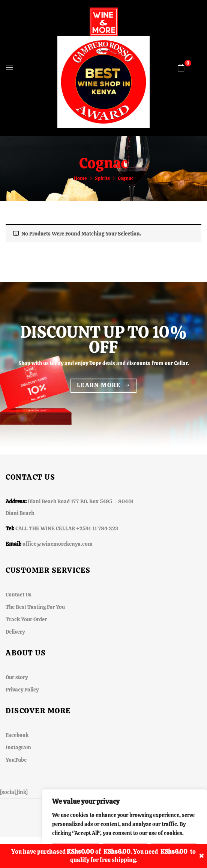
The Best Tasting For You (35, 607)
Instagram (18, 747)
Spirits (102, 178)
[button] (181, 68)
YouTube (16, 760)
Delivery (15, 632)
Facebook (17, 735)
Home (80, 178)
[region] (124, 829)
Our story (17, 677)
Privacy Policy (22, 690)
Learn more (99, 385)
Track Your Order (26, 619)
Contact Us (19, 595)
